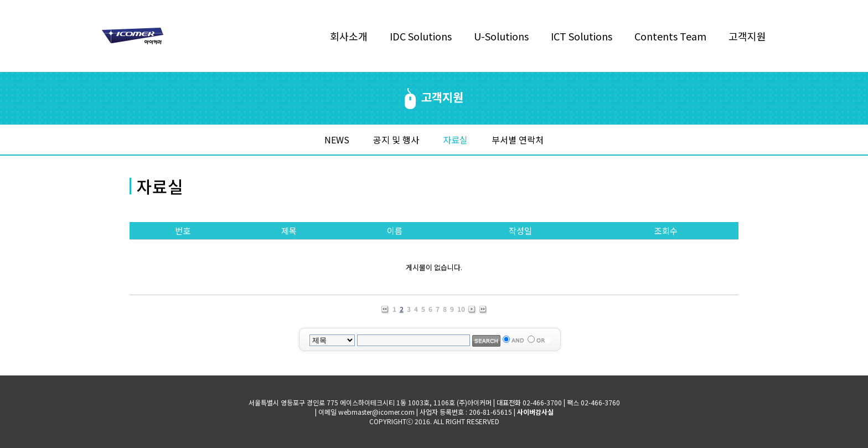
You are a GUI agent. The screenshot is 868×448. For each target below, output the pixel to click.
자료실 (455, 140)
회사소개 (349, 36)
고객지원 (747, 36)
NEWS (337, 140)
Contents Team (670, 36)
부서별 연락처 (518, 140)
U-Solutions (501, 36)
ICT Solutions (582, 36)
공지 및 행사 (396, 140)
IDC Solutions (421, 36)
